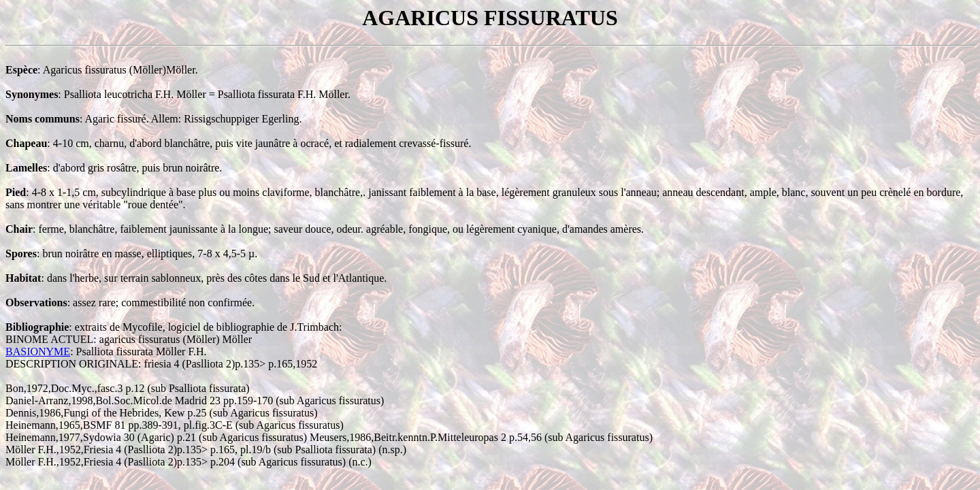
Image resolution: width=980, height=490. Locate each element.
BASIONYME (38, 352)
